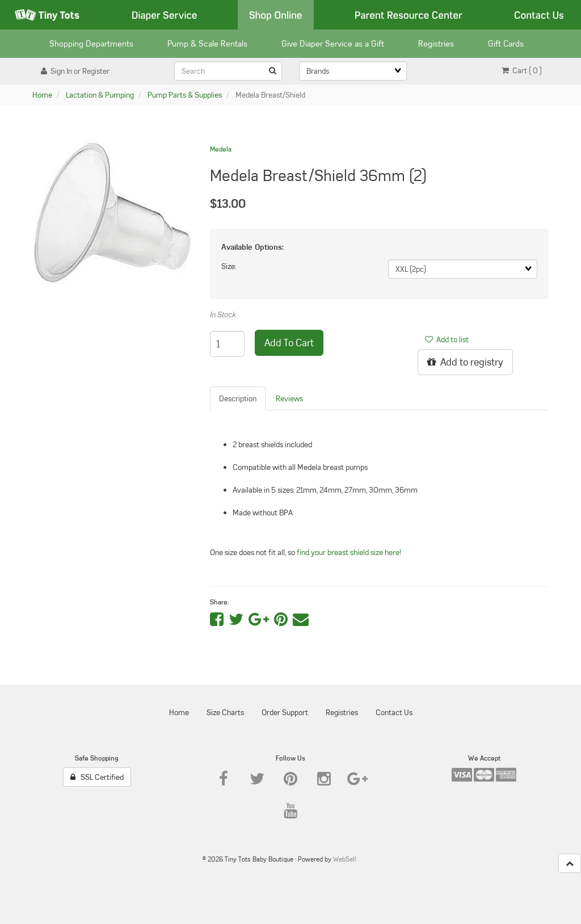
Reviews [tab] (289, 398)
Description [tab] (238, 398)
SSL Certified (97, 777)
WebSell (345, 859)
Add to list (447, 339)
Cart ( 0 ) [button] (522, 70)
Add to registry (465, 362)
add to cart (289, 343)
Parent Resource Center (409, 15)
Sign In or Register (75, 71)
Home (42, 95)
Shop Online (276, 15)
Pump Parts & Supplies (185, 95)
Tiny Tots (47, 15)
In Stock (223, 314)
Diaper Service (165, 15)
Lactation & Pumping (100, 95)
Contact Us (539, 15)
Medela (221, 149)
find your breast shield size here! (349, 552)
